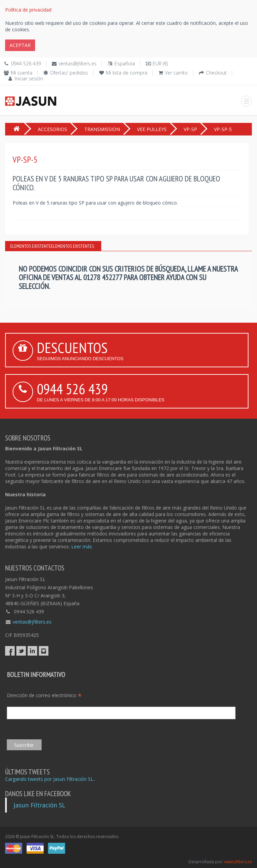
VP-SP (190, 129)
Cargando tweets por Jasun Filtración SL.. (50, 779)
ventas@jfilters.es (78, 63)
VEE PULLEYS (152, 129)
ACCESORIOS (52, 129)
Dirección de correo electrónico (44, 695)
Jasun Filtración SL (39, 805)
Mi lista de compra (127, 73)
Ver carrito (176, 73)
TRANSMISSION (102, 129)
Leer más (82, 546)
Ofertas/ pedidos (69, 73)
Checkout (216, 73)
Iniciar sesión (29, 78)
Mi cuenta (22, 73)
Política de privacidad (28, 10)
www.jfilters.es (238, 862)
